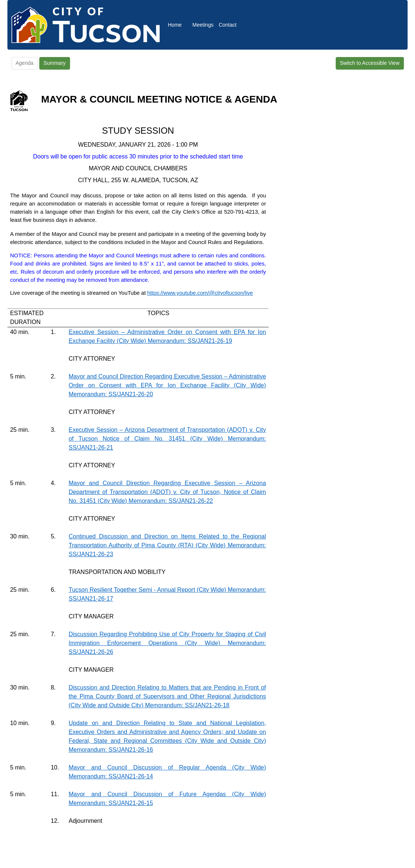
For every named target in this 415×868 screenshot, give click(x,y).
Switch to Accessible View (370, 63)
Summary (54, 63)
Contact (228, 25)
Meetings (203, 25)
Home (175, 25)
